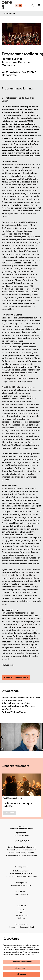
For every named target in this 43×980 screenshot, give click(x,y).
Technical (21, 918)
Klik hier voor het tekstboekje (16, 677)
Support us (14, 927)
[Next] (38, 737)
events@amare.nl (29, 850)
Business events (21, 924)
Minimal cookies (22, 968)
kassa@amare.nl (21, 894)
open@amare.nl (27, 853)
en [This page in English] (20, 5)
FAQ (22, 913)
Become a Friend (27, 927)
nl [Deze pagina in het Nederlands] (17, 5)
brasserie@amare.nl (29, 856)
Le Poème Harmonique (18, 804)
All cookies (22, 974)
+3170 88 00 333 (21, 892)
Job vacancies (22, 915)
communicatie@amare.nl (25, 847)
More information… (27, 955)
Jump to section (9, 13)
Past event (10, 813)
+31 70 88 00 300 (22, 841)
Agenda (21, 910)
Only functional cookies (22, 962)
